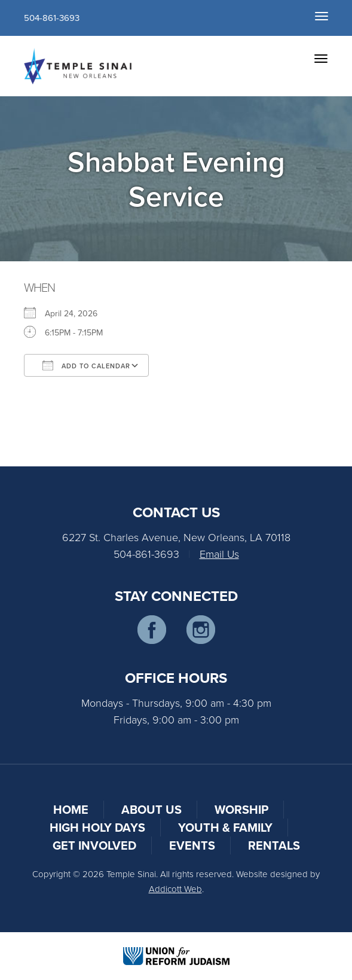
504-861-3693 (52, 18)
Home (71, 809)
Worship (241, 809)
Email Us (219, 554)
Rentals (274, 845)
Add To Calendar (86, 365)
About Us (151, 809)
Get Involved (94, 845)
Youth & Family (225, 827)
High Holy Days (97, 827)
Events (192, 845)
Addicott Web (175, 889)
